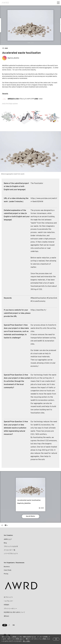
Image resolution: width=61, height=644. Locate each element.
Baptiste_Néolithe (13, 58)
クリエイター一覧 (10, 550)
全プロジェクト (8, 597)
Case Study (8, 570)
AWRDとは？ (8, 539)
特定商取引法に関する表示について (14, 612)
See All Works (30, 516)
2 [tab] (32, 43)
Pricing (6, 574)
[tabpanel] (31, 25)
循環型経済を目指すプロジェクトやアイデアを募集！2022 (25, 99)
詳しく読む (27, 641)
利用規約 (6, 605)
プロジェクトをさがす (11, 547)
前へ (6, 525)
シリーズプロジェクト (11, 554)
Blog (5, 543)
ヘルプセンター (8, 601)
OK (56, 639)
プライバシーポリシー (10, 609)
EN (14, 625)
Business (7, 567)
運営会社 (6, 616)
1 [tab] (29, 43)
